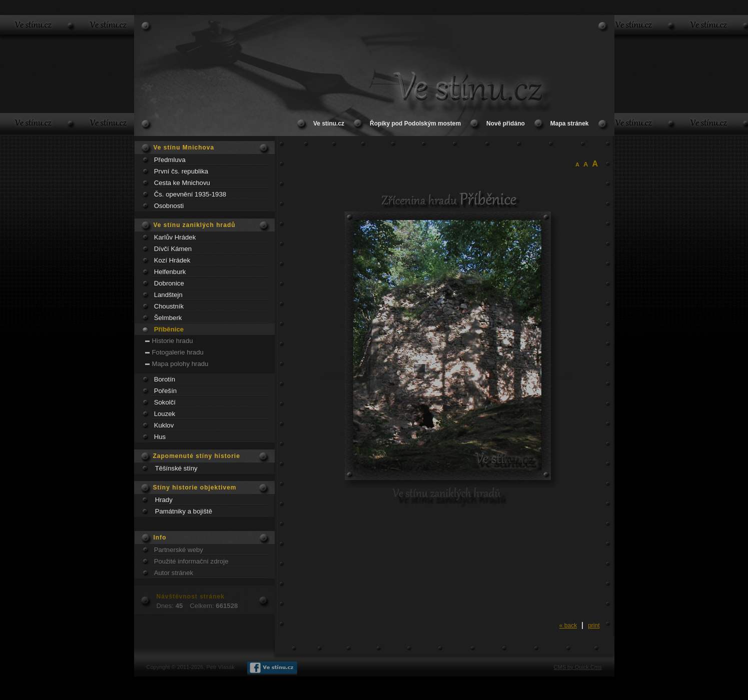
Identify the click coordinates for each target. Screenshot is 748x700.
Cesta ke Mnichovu (182, 183)
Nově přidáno (506, 123)
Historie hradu (173, 341)
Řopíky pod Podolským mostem (415, 123)
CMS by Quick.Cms (578, 667)
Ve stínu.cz (329, 123)
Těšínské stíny (176, 468)
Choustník (169, 306)
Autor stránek (174, 573)
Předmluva (170, 160)
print (594, 625)
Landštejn (168, 295)
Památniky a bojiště (184, 511)
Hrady (164, 500)
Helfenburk (170, 272)
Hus (160, 437)
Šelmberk (168, 318)
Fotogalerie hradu (178, 352)
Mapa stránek (570, 123)
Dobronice (169, 283)
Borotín (165, 379)
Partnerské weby (179, 550)
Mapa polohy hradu (180, 364)
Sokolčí (165, 402)
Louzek (165, 414)
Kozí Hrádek (172, 260)
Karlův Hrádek (175, 237)
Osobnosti (169, 206)
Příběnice (169, 329)
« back (568, 625)
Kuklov (164, 425)
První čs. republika (181, 171)
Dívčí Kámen (173, 249)
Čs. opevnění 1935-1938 (190, 194)
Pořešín (165, 391)
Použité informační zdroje (191, 561)
